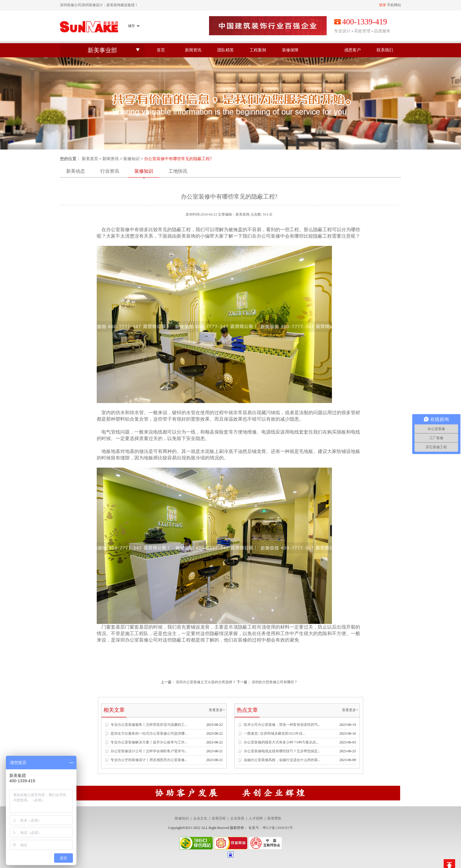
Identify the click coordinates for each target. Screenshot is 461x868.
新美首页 (90, 159)
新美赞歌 (274, 818)
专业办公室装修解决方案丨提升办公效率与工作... (149, 742)
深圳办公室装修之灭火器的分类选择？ (206, 682)
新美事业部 (102, 50)
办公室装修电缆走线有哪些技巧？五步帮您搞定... (282, 751)
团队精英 (226, 50)
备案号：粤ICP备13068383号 (271, 828)
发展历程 (219, 818)
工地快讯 (178, 171)
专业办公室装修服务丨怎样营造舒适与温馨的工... (149, 725)
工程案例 (258, 50)
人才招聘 (256, 818)
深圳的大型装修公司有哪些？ (275, 682)
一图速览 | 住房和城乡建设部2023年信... (274, 733)
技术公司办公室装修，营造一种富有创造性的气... (282, 725)
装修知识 (131, 159)
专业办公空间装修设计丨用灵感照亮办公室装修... (149, 760)
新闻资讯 (193, 50)
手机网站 (394, 5)
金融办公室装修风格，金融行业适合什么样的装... (282, 760)
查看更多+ (217, 710)
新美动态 (76, 171)
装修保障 (290, 50)
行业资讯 (110, 171)
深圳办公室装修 (132, 640)
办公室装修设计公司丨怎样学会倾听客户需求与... (149, 751)
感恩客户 (353, 50)
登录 (383, 5)
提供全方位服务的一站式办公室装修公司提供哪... (149, 733)
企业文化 (200, 818)
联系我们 (385, 50)
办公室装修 (118, 230)
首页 (161, 50)
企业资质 (237, 818)
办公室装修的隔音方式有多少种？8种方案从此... (281, 742)
